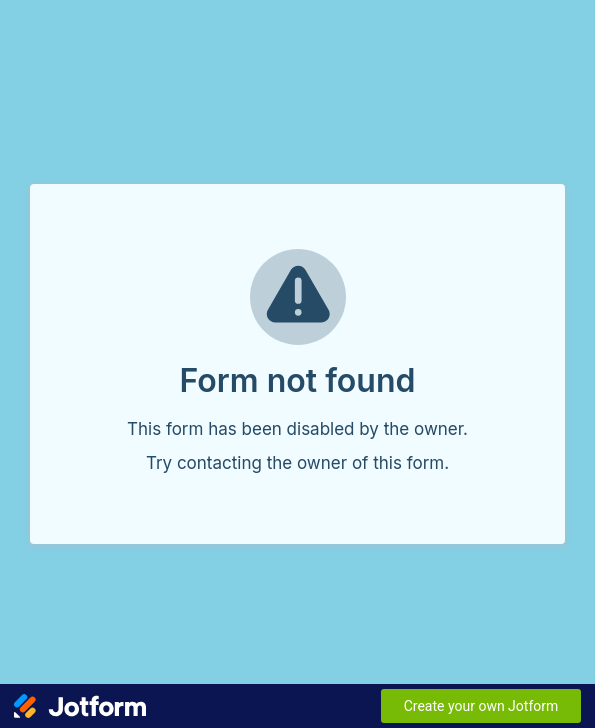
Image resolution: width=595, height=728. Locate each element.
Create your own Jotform (481, 706)
